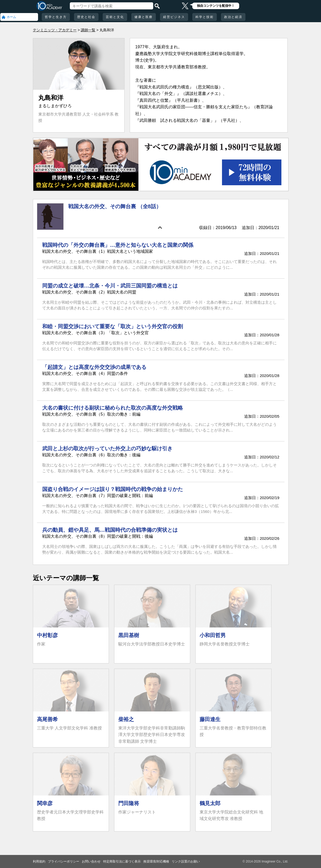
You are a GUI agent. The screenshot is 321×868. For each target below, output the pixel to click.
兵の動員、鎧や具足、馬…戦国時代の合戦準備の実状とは (110, 530)
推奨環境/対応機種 (156, 861)
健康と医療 (144, 17)
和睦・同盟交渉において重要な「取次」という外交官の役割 (113, 326)
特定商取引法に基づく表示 (122, 861)
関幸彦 (45, 803)
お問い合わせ (91, 861)
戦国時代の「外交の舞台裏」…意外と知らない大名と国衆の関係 (118, 245)
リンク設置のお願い (186, 861)
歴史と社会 (86, 17)
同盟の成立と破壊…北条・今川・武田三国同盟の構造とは (110, 286)
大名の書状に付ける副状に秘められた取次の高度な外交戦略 (113, 408)
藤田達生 (210, 719)
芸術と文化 (115, 17)
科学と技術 (205, 17)
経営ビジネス (174, 17)
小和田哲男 (213, 635)
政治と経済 (233, 17)
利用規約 (39, 861)
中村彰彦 (47, 635)
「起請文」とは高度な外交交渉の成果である (94, 367)
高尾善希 (47, 719)
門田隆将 (129, 803)
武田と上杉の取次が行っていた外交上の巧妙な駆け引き (107, 448)
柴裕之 (126, 719)
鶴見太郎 (210, 803)
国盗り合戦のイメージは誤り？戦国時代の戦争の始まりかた (113, 489)
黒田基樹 (129, 635)
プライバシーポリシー (64, 861)
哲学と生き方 (56, 17)
